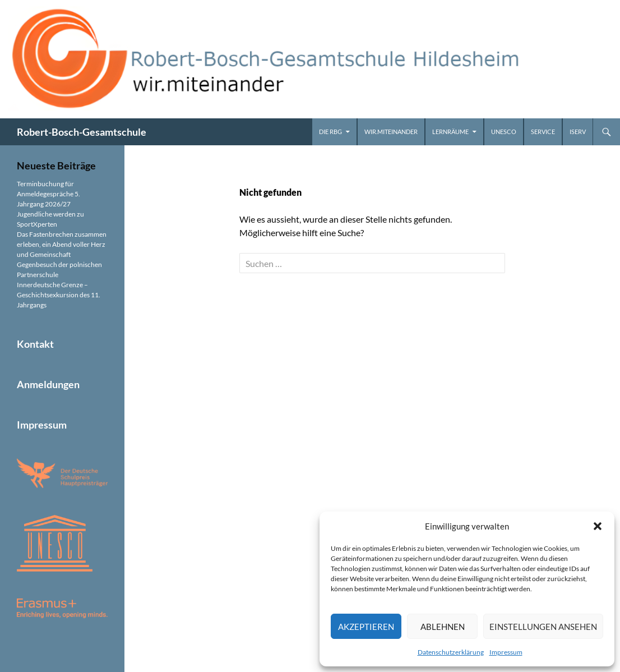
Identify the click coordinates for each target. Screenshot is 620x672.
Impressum (506, 652)
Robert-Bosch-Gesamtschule (82, 132)
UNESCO (504, 132)
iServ (578, 132)
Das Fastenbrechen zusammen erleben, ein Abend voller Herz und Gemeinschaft (62, 244)
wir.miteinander (391, 132)
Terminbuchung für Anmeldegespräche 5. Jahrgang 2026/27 (48, 194)
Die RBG (330, 132)
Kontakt (35, 344)
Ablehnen (443, 627)
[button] (598, 526)
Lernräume (450, 132)
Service (543, 132)
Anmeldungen (48, 384)
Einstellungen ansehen (543, 627)
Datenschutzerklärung (451, 652)
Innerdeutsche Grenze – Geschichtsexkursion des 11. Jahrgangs (59, 295)
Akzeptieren (366, 627)
